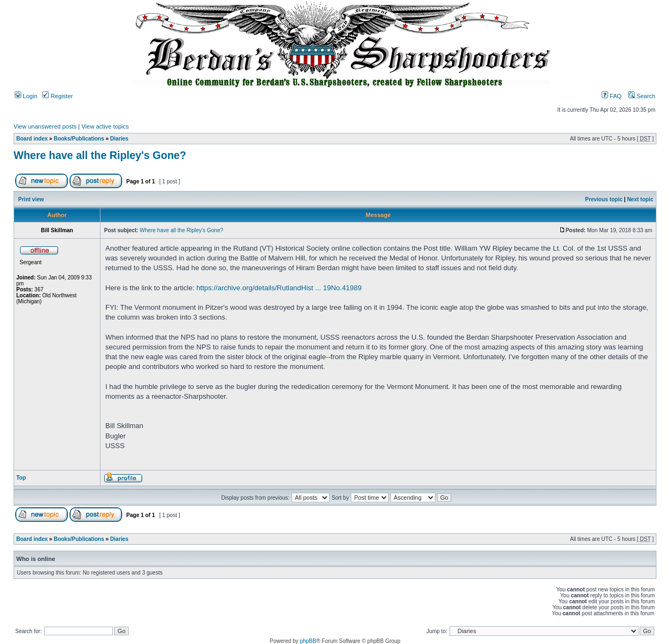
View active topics (105, 126)
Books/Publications (79, 139)
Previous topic (604, 199)
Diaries (119, 139)
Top (21, 478)
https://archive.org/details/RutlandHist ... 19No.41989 (279, 288)
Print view (31, 199)
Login (26, 96)
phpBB (308, 641)
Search (642, 96)
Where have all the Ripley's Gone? (100, 155)
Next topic (640, 199)
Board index (32, 139)
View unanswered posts (45, 126)
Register (58, 96)
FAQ (612, 96)
